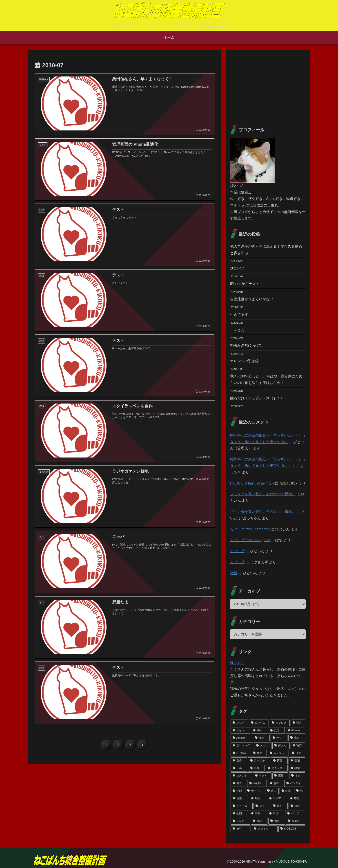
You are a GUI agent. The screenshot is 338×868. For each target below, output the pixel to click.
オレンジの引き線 (245, 361)
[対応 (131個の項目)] (257, 798)
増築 (234, 573)
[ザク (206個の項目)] (279, 738)
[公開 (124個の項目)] (239, 814)
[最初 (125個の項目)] (279, 806)
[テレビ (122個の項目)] (240, 821)
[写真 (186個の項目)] (298, 746)
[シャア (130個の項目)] (277, 798)
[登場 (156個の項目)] (297, 761)
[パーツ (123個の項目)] (295, 814)
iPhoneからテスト (245, 284)
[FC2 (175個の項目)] (297, 753)
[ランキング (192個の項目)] (242, 746)
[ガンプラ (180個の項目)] (278, 753)
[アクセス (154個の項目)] (277, 768)
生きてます (239, 315)
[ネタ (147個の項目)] (297, 776)
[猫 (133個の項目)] (300, 791)
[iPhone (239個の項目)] (295, 731)
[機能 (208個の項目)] (261, 738)
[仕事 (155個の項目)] (239, 768)
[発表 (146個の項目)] (238, 783)
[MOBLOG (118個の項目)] (292, 829)
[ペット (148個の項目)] (262, 776)
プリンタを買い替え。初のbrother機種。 (263, 494)
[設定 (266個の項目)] (276, 731)
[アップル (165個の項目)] (259, 761)
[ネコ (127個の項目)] (262, 806)
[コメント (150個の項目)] (241, 776)
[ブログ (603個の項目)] (239, 723)
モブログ (237, 551)
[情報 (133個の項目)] (239, 798)
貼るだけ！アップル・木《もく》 (257, 398)
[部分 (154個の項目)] (256, 768)
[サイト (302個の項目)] (240, 731)
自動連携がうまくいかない (252, 299)
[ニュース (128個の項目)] (242, 806)
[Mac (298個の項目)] (259, 731)
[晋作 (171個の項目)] (239, 761)
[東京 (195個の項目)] (297, 738)
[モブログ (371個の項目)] (280, 723)
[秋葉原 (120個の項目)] (296, 821)
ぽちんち (237, 663)
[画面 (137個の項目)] (237, 791)
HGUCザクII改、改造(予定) (252, 483)
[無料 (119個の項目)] (241, 829)
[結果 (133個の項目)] (286, 791)
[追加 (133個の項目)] (272, 791)
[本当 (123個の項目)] (276, 814)
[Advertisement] (268, 86)
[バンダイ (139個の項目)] (295, 783)
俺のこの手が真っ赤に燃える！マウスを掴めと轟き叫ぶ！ (266, 250)
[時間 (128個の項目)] (297, 798)
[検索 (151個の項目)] (297, 768)
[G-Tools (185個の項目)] (240, 753)
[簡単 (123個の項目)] (257, 814)
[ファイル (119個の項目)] (265, 829)
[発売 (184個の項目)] (259, 753)
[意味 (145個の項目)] (276, 783)
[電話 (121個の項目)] (259, 821)
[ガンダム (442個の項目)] (259, 723)
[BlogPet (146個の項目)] (257, 783)
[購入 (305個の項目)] (298, 723)
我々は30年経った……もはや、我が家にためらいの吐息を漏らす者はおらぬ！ (266, 379)
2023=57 (237, 268)
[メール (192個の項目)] (263, 746)
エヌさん (237, 330)
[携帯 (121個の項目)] (277, 821)
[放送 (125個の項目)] (297, 806)
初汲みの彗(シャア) (246, 345)
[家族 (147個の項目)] (280, 776)
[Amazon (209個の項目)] (241, 738)
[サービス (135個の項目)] (255, 791)
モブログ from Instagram (250, 529)
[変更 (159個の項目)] (279, 761)
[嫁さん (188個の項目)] (281, 746)
